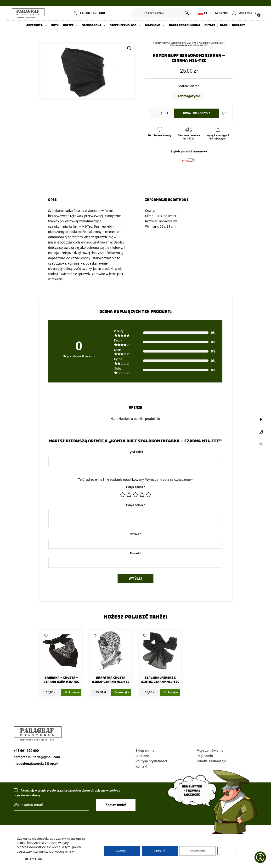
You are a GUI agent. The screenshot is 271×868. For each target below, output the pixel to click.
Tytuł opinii (135, 452)
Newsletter (222, 13)
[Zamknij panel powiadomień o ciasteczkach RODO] (235, 851)
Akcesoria (34, 25)
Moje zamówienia (210, 751)
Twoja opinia (135, 505)
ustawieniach (35, 858)
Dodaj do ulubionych (224, 113)
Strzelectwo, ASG (123, 25)
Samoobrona (92, 25)
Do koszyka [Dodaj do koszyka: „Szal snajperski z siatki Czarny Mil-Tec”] (171, 692)
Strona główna (162, 43)
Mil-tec (194, 86)
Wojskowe (153, 25)
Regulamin (205, 756)
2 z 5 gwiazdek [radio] (129, 495)
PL (203, 13)
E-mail (135, 553)
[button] (129, 48)
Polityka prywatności (151, 761)
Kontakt (238, 25)
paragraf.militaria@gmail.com (37, 757)
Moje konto (245, 13)
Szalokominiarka (60, 211)
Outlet (210, 25)
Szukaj (187, 13)
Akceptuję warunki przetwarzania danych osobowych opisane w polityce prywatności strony (67, 793)
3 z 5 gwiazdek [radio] (135, 495)
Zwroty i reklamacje (211, 761)
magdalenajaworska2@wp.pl (36, 764)
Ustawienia (198, 851)
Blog (224, 25)
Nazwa (135, 534)
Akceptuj (122, 851)
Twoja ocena (135, 487)
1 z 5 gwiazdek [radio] (123, 495)
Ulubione (142, 756)
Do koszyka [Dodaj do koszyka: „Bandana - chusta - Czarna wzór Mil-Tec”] (72, 692)
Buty (55, 25)
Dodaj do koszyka (197, 113)
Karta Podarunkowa (185, 25)
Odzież (68, 25)
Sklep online (179, 43)
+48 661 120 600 (92, 13)
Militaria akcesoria (199, 43)
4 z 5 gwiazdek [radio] (142, 495)
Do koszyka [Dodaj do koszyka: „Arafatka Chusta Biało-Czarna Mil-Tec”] (122, 692)
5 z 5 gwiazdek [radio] (148, 495)
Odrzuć (160, 851)
